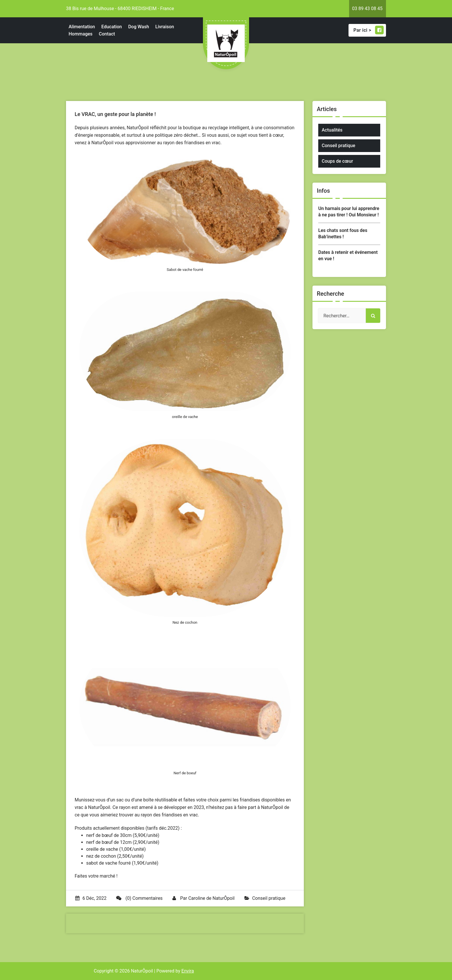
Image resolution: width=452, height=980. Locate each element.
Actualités (332, 130)
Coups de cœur (337, 161)
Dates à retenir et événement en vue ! (348, 255)
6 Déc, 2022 (91, 898)
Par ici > (369, 30)
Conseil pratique (269, 898)
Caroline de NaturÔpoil (211, 898)
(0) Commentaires (139, 898)
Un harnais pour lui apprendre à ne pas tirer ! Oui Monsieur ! (349, 212)
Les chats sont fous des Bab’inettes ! (343, 234)
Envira (188, 971)
